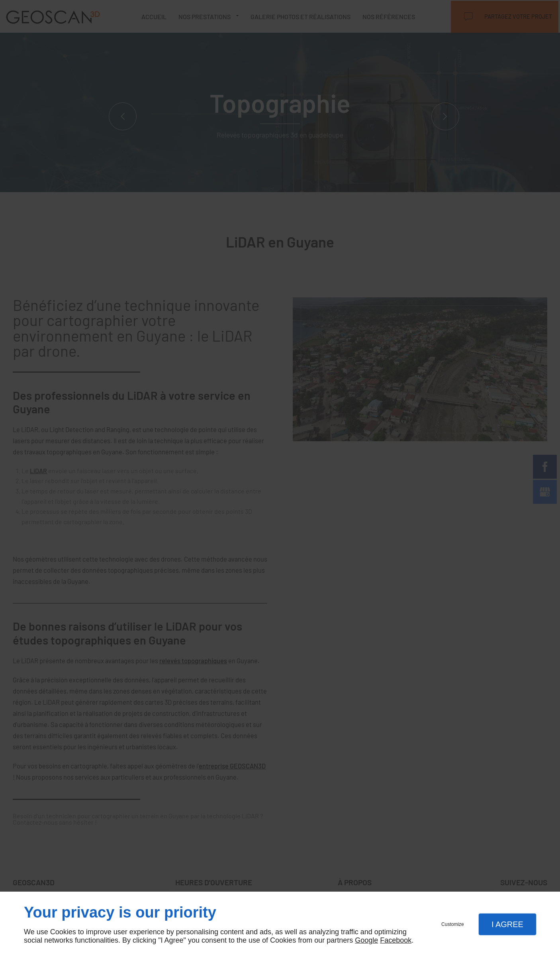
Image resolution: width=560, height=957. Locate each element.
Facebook (396, 940)
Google (366, 940)
